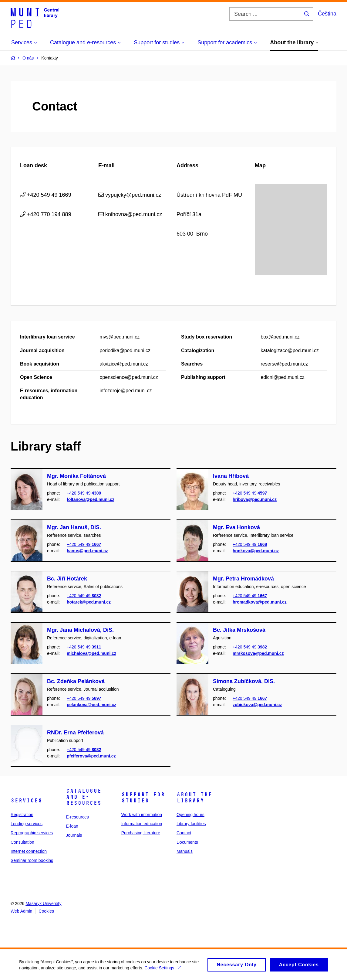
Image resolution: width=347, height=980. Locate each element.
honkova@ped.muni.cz (256, 550)
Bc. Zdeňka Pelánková (76, 681)
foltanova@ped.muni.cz (91, 499)
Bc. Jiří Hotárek (67, 579)
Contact (184, 833)
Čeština (327, 14)
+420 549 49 (84, 493)
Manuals (185, 851)
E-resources (77, 817)
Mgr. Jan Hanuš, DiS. (74, 527)
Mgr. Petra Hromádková (243, 579)
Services (26, 801)
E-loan (72, 826)
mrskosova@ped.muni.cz (258, 653)
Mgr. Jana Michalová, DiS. (80, 630)
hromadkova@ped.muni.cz (260, 602)
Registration (22, 815)
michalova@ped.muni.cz (91, 653)
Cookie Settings (173, 970)
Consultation (22, 842)
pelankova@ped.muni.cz (91, 704)
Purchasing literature (141, 833)
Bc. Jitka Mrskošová (239, 630)
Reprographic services (32, 833)
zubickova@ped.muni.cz (257, 704)
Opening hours (190, 815)
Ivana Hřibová (231, 476)
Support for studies (143, 798)
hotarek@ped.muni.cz (89, 602)
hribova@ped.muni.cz (255, 499)
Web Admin (21, 911)
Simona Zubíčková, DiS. (244, 681)
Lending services (27, 824)
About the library (194, 798)
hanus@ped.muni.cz (87, 550)
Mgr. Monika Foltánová (76, 476)
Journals (74, 835)
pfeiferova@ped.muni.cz (91, 756)
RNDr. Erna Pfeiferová (75, 733)
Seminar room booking (32, 860)
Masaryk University (43, 903)
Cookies (46, 911)
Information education (142, 824)
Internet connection (29, 851)
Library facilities (191, 824)
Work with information (142, 815)
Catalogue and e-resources (84, 797)
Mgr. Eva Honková (236, 527)
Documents (187, 842)
